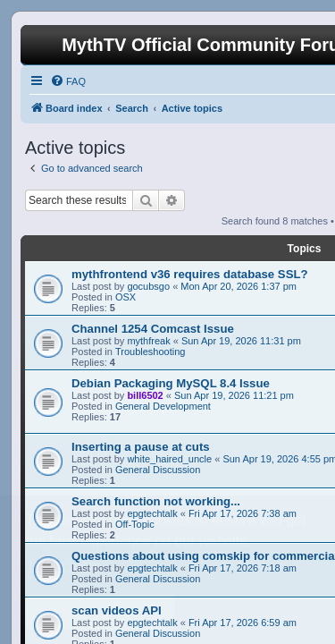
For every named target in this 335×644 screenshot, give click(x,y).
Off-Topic (135, 524)
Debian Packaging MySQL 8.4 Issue (171, 383)
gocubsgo (148, 286)
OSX (126, 297)
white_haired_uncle (169, 459)
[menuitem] (68, 81)
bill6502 (145, 395)
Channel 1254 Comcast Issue (153, 329)
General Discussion (158, 470)
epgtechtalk (152, 513)
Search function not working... (156, 501)
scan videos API (117, 610)
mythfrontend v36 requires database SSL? (190, 274)
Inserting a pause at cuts (141, 447)
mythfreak (148, 341)
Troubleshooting (150, 352)
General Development (163, 406)
